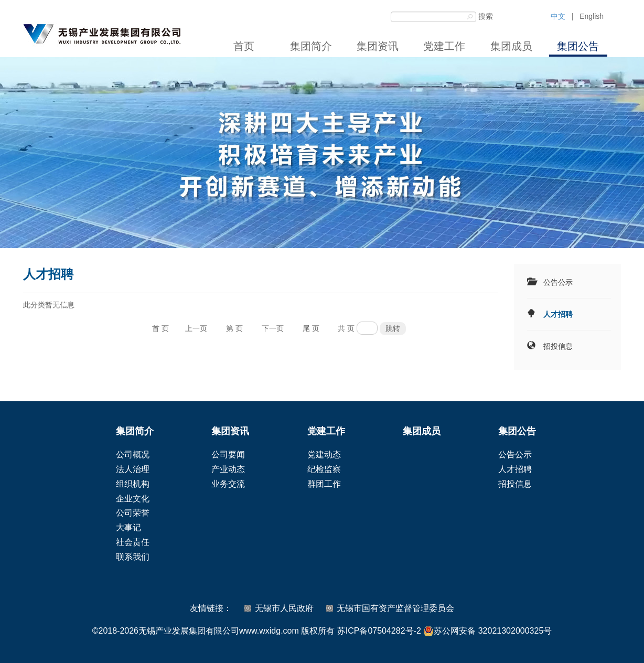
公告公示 (558, 282)
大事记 (128, 527)
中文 (558, 16)
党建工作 (444, 46)
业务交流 (228, 484)
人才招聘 (558, 314)
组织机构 (133, 484)
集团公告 (578, 46)
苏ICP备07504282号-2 (379, 631)
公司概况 (133, 455)
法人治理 (133, 469)
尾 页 (311, 328)
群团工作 (324, 484)
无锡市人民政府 (284, 608)
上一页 (196, 328)
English (592, 16)
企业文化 (133, 499)
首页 (244, 46)
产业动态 (228, 469)
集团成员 (511, 46)
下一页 (273, 328)
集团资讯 (378, 46)
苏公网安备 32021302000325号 (487, 631)
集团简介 (311, 46)
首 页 (160, 328)
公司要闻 (228, 455)
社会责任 (133, 542)
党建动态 (324, 455)
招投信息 (558, 346)
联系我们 (133, 557)
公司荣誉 (133, 513)
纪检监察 (324, 469)
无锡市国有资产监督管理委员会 (395, 608)
